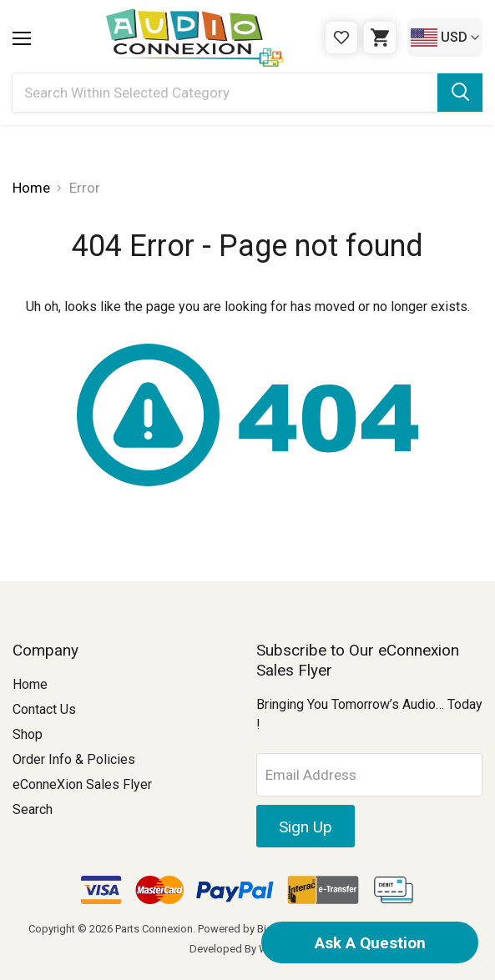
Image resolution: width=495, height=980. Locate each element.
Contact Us (44, 709)
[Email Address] (369, 775)
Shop (28, 734)
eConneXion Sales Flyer (82, 784)
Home (30, 684)
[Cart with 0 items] (380, 38)
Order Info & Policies (74, 759)
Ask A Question (370, 943)
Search (33, 809)
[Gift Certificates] (341, 38)
